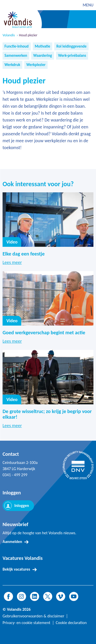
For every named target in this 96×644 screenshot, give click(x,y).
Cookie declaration (71, 623)
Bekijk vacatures (16, 569)
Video (12, 242)
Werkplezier (36, 65)
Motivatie (42, 46)
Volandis (9, 35)
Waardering (43, 55)
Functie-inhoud (17, 46)
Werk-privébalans (72, 55)
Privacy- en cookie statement (26, 623)
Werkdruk (12, 65)
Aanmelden (12, 542)
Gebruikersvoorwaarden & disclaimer (33, 616)
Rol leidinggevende (71, 46)
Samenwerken (16, 55)
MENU (88, 5)
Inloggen (22, 506)
